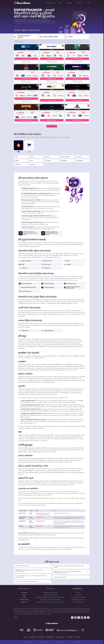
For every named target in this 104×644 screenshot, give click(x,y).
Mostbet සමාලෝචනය (52, 61)
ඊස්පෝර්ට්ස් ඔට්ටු (50, 3)
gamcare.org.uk (39, 526)
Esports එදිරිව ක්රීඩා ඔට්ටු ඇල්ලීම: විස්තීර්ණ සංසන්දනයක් (50, 597)
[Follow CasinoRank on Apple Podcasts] (88, 618)
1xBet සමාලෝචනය (26, 61)
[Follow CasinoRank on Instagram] (75, 618)
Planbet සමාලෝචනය (77, 61)
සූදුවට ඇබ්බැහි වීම (62, 642)
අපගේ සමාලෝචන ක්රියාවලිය (36, 183)
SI (16, 617)
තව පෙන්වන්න (52, 126)
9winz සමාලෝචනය (26, 101)
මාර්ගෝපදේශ (80, 3)
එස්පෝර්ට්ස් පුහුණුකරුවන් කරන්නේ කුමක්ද (50, 600)
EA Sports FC (24, 602)
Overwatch (24, 592)
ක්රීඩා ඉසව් (69, 3)
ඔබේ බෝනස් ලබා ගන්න (26, 59)
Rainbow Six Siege (24, 600)
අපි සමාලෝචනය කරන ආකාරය (78, 597)
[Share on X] (17, 30)
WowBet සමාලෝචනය (77, 81)
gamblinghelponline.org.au (41, 533)
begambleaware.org (40, 521)
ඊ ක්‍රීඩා (61, 3)
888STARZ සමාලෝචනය (26, 81)
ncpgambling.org (40, 517)
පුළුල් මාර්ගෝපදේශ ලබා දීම (45, 243)
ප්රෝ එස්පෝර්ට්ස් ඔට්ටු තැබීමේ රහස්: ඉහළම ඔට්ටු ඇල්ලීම (50, 602)
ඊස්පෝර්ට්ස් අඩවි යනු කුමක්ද (50, 592)
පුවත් (88, 3)
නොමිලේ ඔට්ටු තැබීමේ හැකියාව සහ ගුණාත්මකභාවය (34, 218)
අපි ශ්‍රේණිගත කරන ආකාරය (78, 600)
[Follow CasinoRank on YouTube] (82, 618)
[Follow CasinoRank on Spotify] (85, 618)
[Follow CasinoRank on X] (79, 618)
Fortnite (24, 595)
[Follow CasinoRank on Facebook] (72, 618)
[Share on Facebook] (25, 30)
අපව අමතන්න (78, 595)
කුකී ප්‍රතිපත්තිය (45, 642)
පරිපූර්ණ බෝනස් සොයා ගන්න (50, 595)
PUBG (24, 597)
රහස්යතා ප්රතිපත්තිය (78, 602)
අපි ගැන (78, 592)
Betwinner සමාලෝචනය (52, 81)
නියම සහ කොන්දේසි (28, 642)
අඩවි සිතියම (78, 642)
